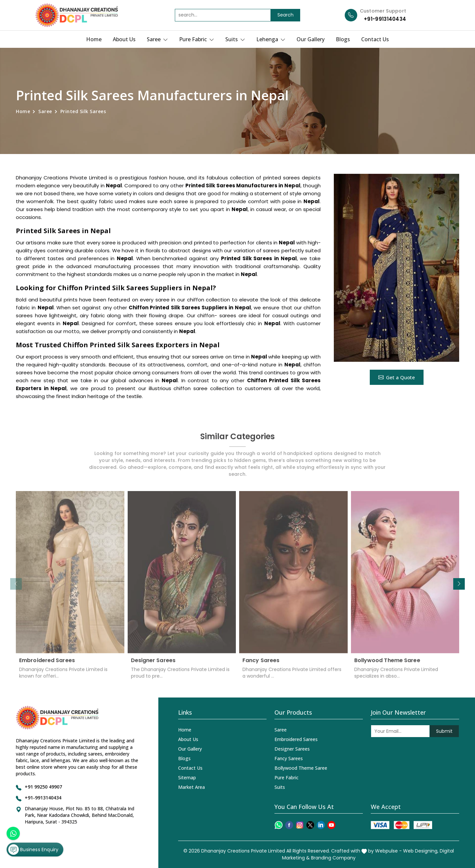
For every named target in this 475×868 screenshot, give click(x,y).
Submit (444, 731)
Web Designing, (421, 851)
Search (285, 15)
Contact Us (375, 39)
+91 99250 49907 (43, 787)
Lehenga (271, 39)
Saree (157, 39)
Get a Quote (397, 377)
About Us (124, 39)
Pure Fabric (197, 39)
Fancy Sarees (261, 665)
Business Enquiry (33, 850)
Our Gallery (311, 39)
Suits (235, 39)
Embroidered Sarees (47, 665)
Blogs (343, 39)
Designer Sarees (153, 665)
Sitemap (187, 777)
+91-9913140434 (385, 19)
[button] (459, 584)
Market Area (191, 787)
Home (94, 39)
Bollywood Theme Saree (387, 665)
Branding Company (333, 858)
